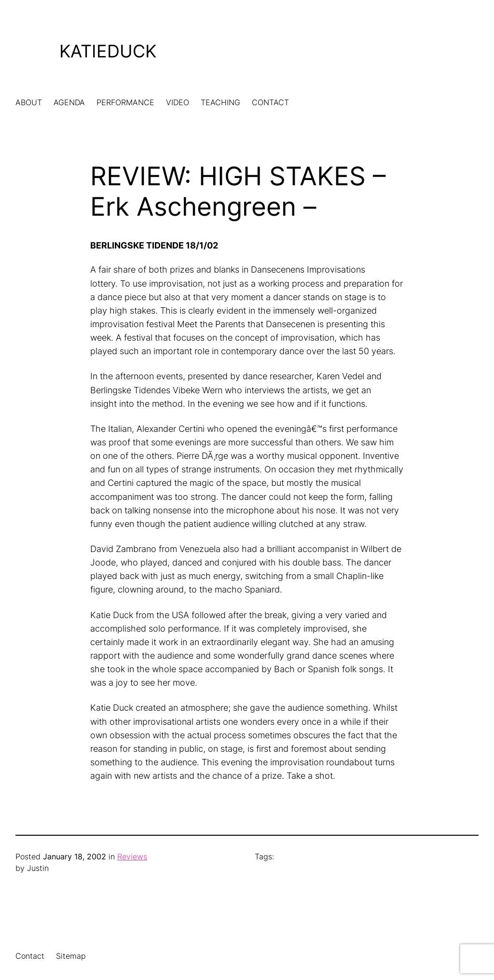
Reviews (132, 857)
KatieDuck (108, 51)
